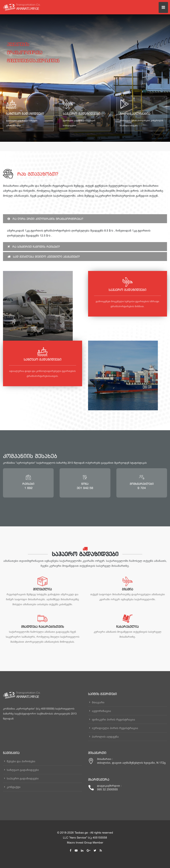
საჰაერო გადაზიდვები (82, 113)
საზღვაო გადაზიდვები (25, 113)
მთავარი (98, 702)
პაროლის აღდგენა (105, 737)
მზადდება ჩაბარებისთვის (43, 627)
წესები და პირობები (21, 761)
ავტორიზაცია (101, 711)
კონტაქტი (14, 787)
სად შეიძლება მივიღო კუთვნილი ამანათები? (44, 257)
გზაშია (128, 589)
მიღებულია (42, 589)
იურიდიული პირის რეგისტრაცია (115, 728)
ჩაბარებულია (127, 627)
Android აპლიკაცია (135, 113)
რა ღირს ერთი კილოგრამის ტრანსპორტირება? (45, 219)
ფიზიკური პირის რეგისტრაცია (113, 719)
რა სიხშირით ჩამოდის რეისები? (34, 247)
